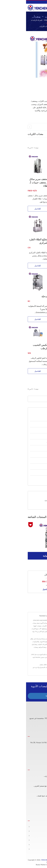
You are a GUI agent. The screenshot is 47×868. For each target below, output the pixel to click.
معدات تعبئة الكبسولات (31, 472)
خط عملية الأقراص (33, 418)
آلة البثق (41, 296)
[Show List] (37, 134)
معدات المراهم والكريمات (30, 442)
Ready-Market (15, 865)
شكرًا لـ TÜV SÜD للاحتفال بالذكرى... (32, 776)
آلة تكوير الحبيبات (36, 239)
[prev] (3, 127)
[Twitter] (42, 728)
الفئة (26, 26)
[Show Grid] (40, 134)
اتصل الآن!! (23, 696)
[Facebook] (44, 728)
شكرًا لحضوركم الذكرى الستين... (33, 806)
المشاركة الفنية (40, 845)
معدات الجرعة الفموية (32, 448)
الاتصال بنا (40, 670)
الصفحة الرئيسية (39, 827)
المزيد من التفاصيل (23, 589)
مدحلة (19, 296)
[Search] (20, 399)
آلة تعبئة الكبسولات (38, 667)
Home (31, 26)
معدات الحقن (35, 454)
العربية (43, 2)
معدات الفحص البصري (31, 460)
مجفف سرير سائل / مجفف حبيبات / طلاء (13, 183)
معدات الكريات (18, 26)
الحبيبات (24, 665)
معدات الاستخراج (33, 436)
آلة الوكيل (36, 478)
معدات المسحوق (34, 424)
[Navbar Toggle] (43, 8)
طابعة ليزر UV (28, 667)
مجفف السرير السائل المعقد (38, 181)
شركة (43, 836)
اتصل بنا (42, 849)
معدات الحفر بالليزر (32, 466)
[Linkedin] (39, 728)
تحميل (38, 506)
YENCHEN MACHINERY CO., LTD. (27, 860)
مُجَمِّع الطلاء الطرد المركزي (12, 241)
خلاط (19, 665)
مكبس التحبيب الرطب (14, 347)
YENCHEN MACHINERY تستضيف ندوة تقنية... (28, 796)
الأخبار (43, 840)
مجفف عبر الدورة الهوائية (36, 352)
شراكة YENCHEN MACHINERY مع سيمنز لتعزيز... (26, 786)
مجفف (15, 665)
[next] (43, 127)
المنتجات (42, 831)
